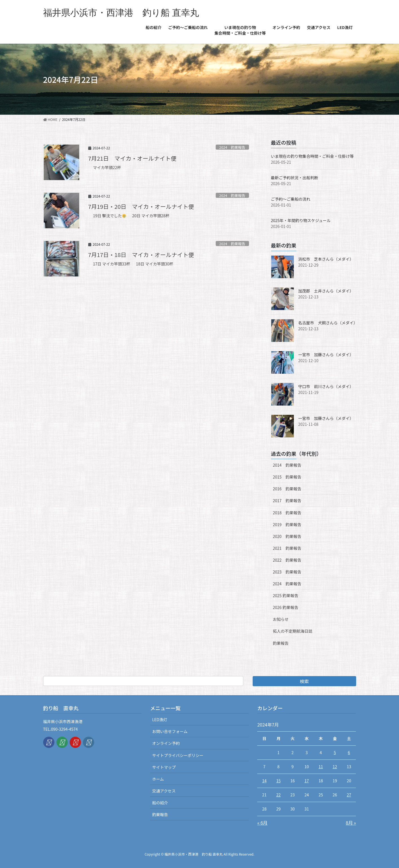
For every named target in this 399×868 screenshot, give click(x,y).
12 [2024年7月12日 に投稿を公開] (335, 767)
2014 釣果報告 (287, 465)
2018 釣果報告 (287, 513)
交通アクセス (164, 791)
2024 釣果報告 (232, 147)
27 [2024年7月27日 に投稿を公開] (349, 795)
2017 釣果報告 (287, 501)
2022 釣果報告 (287, 560)
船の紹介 (160, 803)
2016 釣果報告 (287, 489)
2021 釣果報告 (287, 548)
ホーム (158, 779)
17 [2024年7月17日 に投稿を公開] (307, 781)
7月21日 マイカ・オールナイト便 (132, 158)
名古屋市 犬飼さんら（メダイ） (328, 323)
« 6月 (262, 823)
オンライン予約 (166, 743)
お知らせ (281, 619)
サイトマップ (164, 767)
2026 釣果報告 (286, 607)
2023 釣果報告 (287, 572)
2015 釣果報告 (287, 477)
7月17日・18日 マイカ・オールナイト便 (141, 255)
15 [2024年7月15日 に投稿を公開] (279, 781)
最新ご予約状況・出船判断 (295, 178)
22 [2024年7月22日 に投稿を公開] (279, 795)
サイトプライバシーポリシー (178, 755)
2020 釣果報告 (287, 536)
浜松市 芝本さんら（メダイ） (326, 259)
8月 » (351, 823)
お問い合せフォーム (170, 731)
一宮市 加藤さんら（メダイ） (326, 355)
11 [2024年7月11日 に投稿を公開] (321, 767)
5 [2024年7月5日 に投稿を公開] (335, 752)
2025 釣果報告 (286, 595)
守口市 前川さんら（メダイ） (326, 386)
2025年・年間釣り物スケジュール (301, 220)
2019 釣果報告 (287, 524)
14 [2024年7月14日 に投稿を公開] (264, 781)
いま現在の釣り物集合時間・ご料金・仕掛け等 (312, 156)
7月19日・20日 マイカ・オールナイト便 (141, 206)
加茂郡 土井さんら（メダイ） (326, 291)
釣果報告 (281, 643)
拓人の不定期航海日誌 (293, 631)
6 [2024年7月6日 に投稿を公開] (349, 752)
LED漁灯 (159, 719)
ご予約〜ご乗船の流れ (291, 199)
